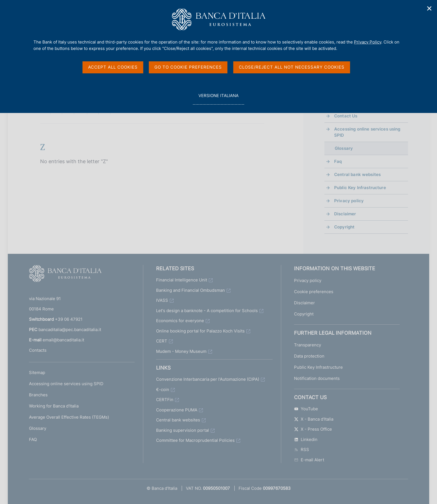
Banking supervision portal (183, 430)
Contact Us (346, 116)
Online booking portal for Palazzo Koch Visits (200, 331)
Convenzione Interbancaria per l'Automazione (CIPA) (208, 379)
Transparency (308, 345)
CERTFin (165, 400)
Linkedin (306, 439)
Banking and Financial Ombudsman (190, 290)
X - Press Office (313, 429)
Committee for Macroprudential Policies (195, 440)
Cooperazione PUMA (177, 410)
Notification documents (317, 378)
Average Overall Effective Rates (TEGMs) (69, 417)
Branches (38, 395)
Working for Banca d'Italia (54, 406)
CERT (162, 341)
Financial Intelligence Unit (182, 280)
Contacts (38, 350)
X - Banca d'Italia (314, 419)
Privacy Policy (368, 42)
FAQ (33, 439)
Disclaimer (345, 214)
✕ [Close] (429, 9)
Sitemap (37, 372)
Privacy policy (349, 201)
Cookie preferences (314, 292)
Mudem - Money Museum (181, 351)
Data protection (309, 356)
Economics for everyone (180, 321)
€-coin (163, 390)
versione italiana (218, 99)
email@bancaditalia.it (63, 340)
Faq (338, 161)
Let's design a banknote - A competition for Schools (207, 311)
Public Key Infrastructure (360, 188)
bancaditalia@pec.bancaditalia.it (70, 330)
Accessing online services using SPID (367, 132)
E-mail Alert (309, 460)
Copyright (344, 227)
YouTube (306, 409)
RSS (302, 449)
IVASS (162, 300)
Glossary (38, 428)
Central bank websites (357, 174)
